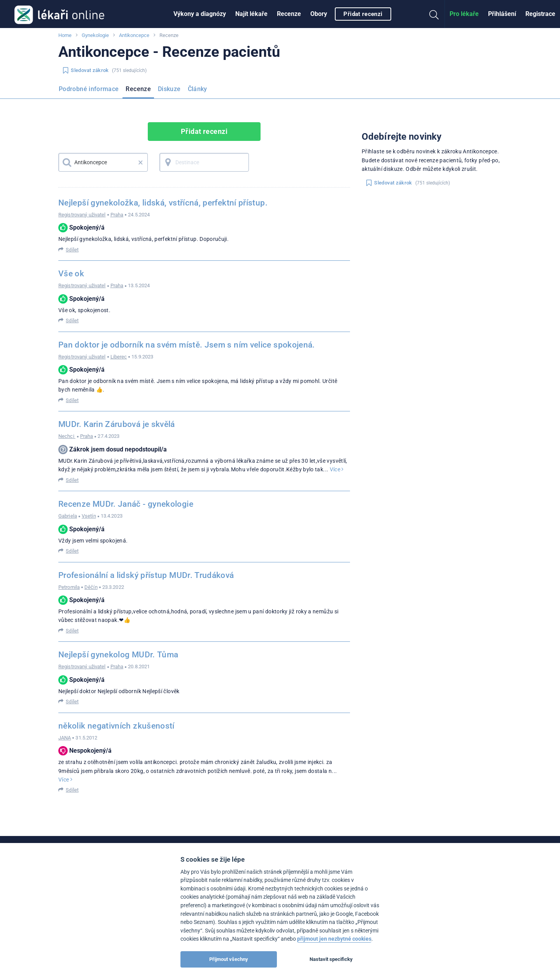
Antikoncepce (134, 35)
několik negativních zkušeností (116, 726)
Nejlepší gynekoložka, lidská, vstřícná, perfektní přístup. (163, 203)
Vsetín (89, 516)
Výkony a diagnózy (200, 14)
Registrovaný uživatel (82, 215)
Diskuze (169, 89)
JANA (65, 738)
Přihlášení (502, 14)
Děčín (91, 587)
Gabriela (68, 516)
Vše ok (71, 274)
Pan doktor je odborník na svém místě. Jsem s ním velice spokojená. (187, 345)
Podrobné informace (89, 89)
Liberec (119, 357)
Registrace (540, 14)
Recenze (289, 14)
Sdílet (72, 250)
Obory (319, 14)
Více (337, 469)
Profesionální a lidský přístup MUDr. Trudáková (146, 575)
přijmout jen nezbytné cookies (334, 939)
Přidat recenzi (363, 14)
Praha (117, 215)
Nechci (67, 436)
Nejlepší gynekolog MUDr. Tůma (118, 655)
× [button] (141, 162)
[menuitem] (200, 14)
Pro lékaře (464, 14)
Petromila (69, 587)
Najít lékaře (251, 14)
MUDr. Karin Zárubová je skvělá (117, 424)
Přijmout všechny (229, 959)
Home (65, 35)
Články (198, 89)
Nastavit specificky (331, 959)
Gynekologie (95, 35)
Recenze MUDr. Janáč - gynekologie (126, 504)
